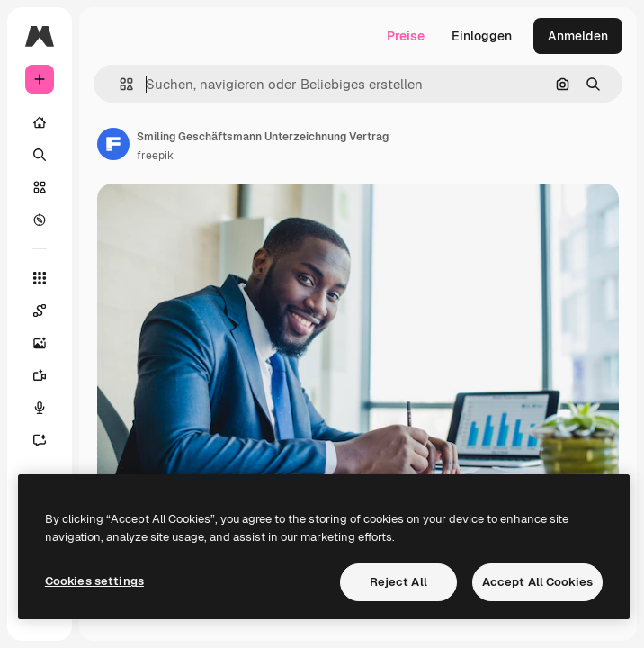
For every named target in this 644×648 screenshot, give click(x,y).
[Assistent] (40, 440)
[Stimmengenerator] (40, 408)
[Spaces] (40, 310)
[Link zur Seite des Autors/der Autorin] (113, 144)
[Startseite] (40, 122)
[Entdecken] (40, 220)
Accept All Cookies (537, 582)
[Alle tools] (40, 278)
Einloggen (482, 36)
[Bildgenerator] (40, 343)
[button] (119, 84)
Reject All (398, 582)
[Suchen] (40, 155)
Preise (406, 36)
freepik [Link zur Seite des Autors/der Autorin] (155, 156)
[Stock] (40, 187)
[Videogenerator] (40, 375)
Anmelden (578, 36)
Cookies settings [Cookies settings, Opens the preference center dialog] (94, 581)
